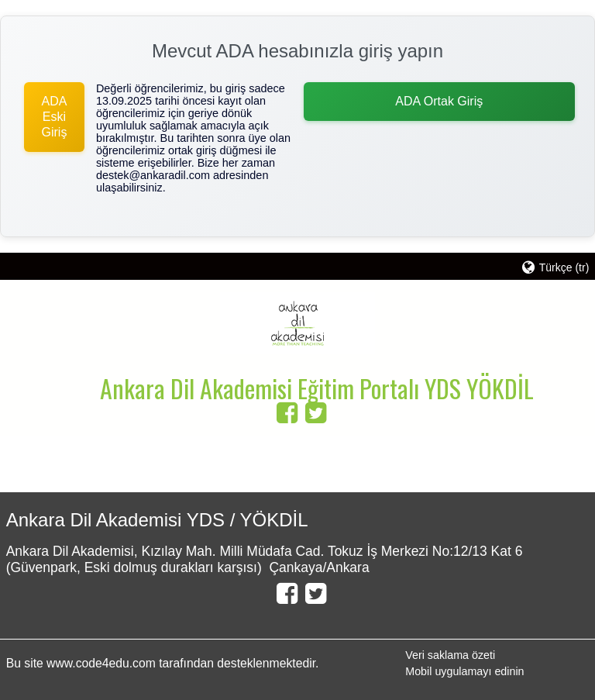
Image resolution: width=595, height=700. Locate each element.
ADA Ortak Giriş (439, 101)
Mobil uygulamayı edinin (464, 671)
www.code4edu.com (103, 663)
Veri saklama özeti (450, 655)
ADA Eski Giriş (54, 117)
